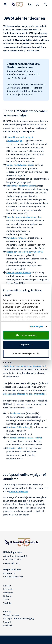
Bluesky (7, 586)
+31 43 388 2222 (11, 563)
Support (7, 622)
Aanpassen (26, 345)
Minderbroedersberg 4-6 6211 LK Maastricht (15, 558)
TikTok (6, 600)
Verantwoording (11, 615)
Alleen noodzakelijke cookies (26, 354)
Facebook (8, 589)
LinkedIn (7, 596)
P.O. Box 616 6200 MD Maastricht (13, 575)
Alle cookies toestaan (26, 335)
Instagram (8, 593)
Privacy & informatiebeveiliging (19, 618)
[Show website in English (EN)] (30, 4)
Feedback (8, 625)
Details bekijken (36, 326)
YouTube (7, 603)
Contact (7, 612)
